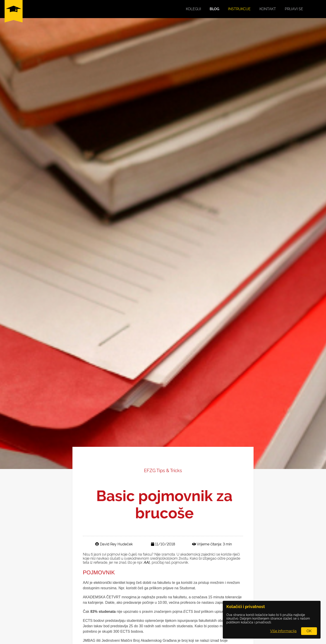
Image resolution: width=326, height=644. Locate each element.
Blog (215, 9)
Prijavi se (294, 9)
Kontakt (268, 9)
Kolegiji (193, 9)
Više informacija (283, 631)
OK (309, 631)
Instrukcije (239, 9)
